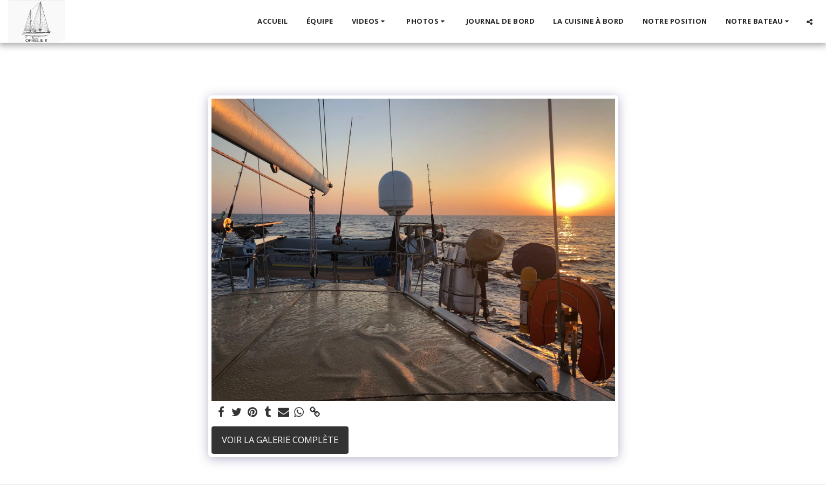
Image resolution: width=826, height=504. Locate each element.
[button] (370, 22)
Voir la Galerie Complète (280, 440)
